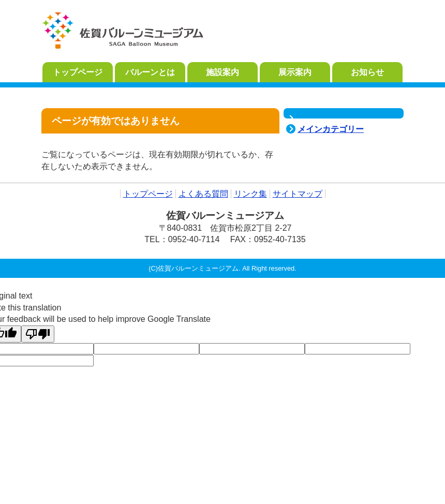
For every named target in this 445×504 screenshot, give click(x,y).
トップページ (148, 194)
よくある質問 (203, 194)
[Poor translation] (38, 334)
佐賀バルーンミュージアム (123, 31)
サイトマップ (298, 194)
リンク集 (250, 194)
